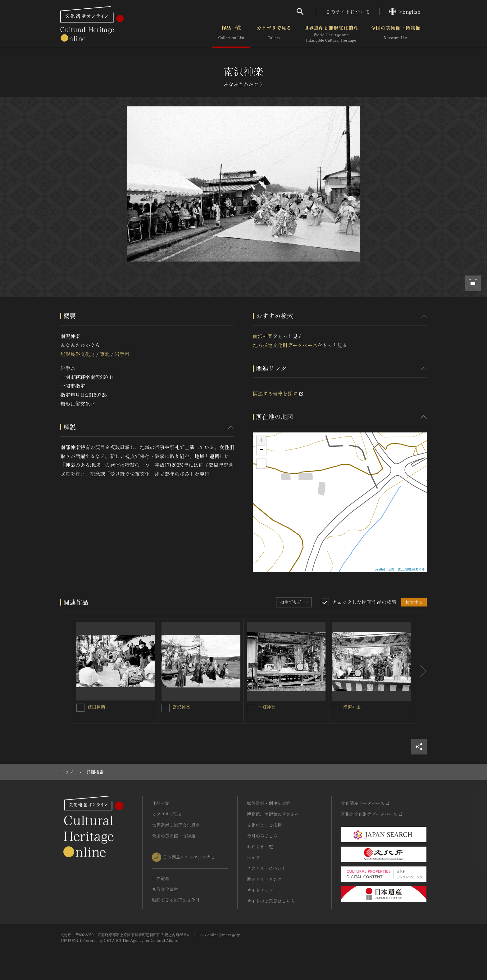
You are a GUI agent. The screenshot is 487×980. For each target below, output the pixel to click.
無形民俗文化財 (78, 354)
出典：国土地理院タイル (406, 569)
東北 (105, 354)
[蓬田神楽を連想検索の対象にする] (80, 708)
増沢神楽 (352, 707)
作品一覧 (231, 34)
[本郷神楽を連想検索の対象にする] (251, 708)
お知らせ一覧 (260, 847)
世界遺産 (161, 878)
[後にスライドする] (421, 671)
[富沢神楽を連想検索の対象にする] (166, 708)
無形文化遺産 (165, 889)
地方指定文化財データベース (285, 345)
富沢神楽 (181, 707)
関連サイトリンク (264, 879)
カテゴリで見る (274, 34)
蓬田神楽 (96, 707)
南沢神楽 (263, 336)
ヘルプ (253, 857)
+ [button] (261, 441)
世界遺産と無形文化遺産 (331, 34)
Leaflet (380, 569)
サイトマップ (260, 890)
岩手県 (122, 354)
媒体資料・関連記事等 (269, 803)
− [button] (261, 450)
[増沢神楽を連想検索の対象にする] (336, 708)
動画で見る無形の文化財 (176, 900)
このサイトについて (348, 11)
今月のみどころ (262, 836)
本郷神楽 (267, 707)
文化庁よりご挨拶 (264, 825)
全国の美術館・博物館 (396, 34)
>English (405, 11)
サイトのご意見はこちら (271, 901)
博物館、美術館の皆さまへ (273, 814)
